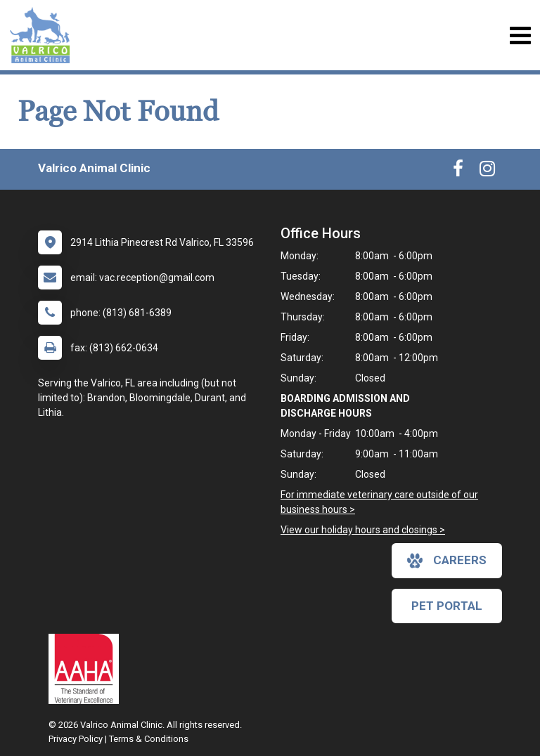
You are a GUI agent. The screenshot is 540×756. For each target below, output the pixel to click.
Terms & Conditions (149, 739)
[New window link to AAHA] (87, 669)
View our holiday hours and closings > (363, 530)
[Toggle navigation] (520, 35)
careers (447, 561)
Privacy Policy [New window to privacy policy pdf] (76, 739)
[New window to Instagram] (487, 171)
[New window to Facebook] (458, 171)
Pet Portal (447, 606)
